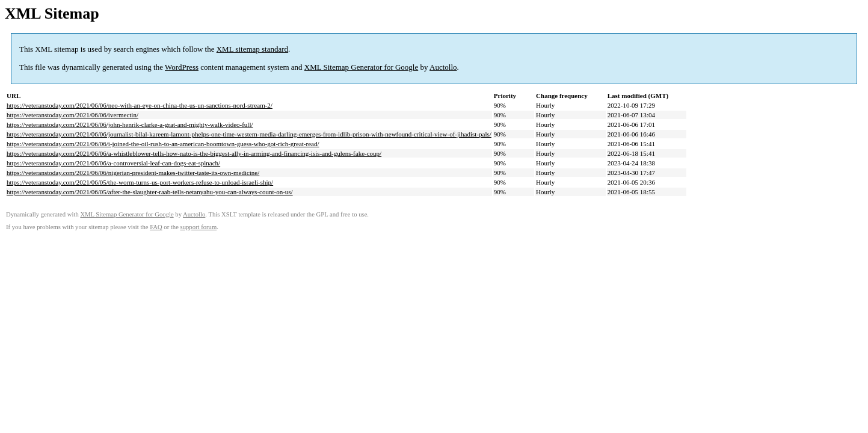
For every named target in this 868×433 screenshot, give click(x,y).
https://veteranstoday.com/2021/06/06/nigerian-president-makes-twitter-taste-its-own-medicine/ (133, 173)
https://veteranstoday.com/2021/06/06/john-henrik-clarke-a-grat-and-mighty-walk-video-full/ (130, 124)
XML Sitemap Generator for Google (361, 67)
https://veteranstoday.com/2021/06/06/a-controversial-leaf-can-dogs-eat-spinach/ (113, 163)
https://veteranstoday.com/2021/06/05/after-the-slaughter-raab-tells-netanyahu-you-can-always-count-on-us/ (150, 192)
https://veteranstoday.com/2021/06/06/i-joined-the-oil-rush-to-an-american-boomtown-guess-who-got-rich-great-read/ (163, 144)
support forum (199, 227)
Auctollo (443, 67)
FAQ (156, 227)
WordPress (182, 67)
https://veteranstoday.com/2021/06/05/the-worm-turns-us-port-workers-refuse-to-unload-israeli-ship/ (140, 182)
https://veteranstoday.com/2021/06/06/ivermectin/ (72, 115)
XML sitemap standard (252, 49)
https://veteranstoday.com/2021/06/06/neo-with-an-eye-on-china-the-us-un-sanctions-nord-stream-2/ (140, 105)
